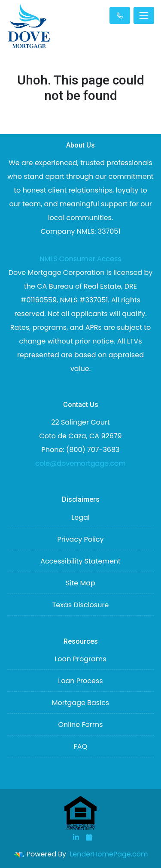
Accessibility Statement (80, 561)
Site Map (80, 583)
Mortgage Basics (80, 703)
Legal (80, 517)
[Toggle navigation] (144, 15)
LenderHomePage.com (109, 854)
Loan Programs (80, 659)
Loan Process (80, 681)
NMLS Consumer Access (80, 259)
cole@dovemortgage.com (80, 463)
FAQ (80, 746)
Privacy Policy (80, 539)
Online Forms (80, 725)
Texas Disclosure (81, 605)
